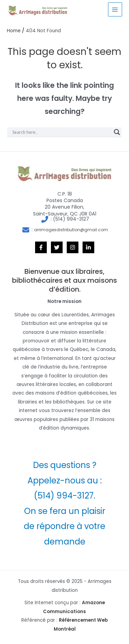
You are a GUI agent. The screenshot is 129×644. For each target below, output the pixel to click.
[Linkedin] (88, 247)
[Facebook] (41, 247)
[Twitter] (57, 247)
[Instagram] (73, 247)
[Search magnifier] (117, 132)
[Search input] (61, 132)
